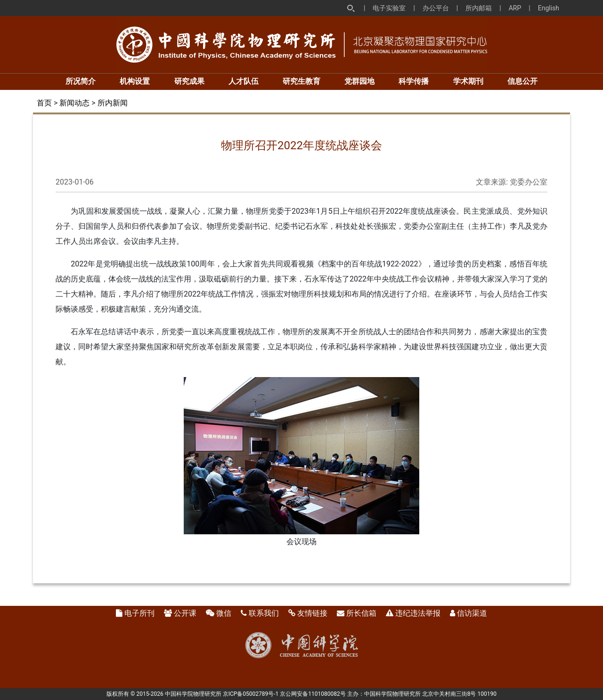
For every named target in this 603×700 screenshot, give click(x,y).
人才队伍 (244, 81)
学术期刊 (468, 81)
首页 (44, 103)
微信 (224, 613)
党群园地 (359, 81)
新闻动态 (74, 103)
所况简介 (81, 81)
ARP (515, 8)
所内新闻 (113, 103)
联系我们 (264, 613)
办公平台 (436, 8)
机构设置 (135, 81)
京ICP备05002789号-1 (251, 694)
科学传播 (414, 81)
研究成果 (189, 81)
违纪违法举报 (418, 613)
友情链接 (312, 613)
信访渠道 (472, 613)
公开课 (185, 613)
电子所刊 (139, 613)
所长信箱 (361, 613)
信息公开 (522, 81)
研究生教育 (301, 81)
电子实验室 (389, 8)
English (549, 8)
